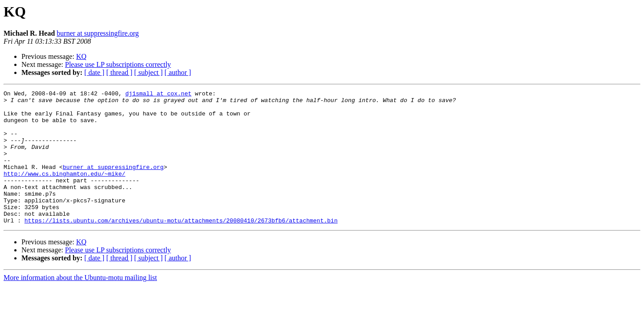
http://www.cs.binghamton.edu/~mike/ (64, 191)
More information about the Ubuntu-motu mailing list (80, 304)
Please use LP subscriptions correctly (118, 64)
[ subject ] (149, 72)
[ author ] (178, 72)
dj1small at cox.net (158, 95)
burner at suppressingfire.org (98, 33)
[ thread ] (119, 72)
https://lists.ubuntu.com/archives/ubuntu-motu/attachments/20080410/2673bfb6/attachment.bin (181, 247)
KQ (81, 56)
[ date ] (94, 72)
